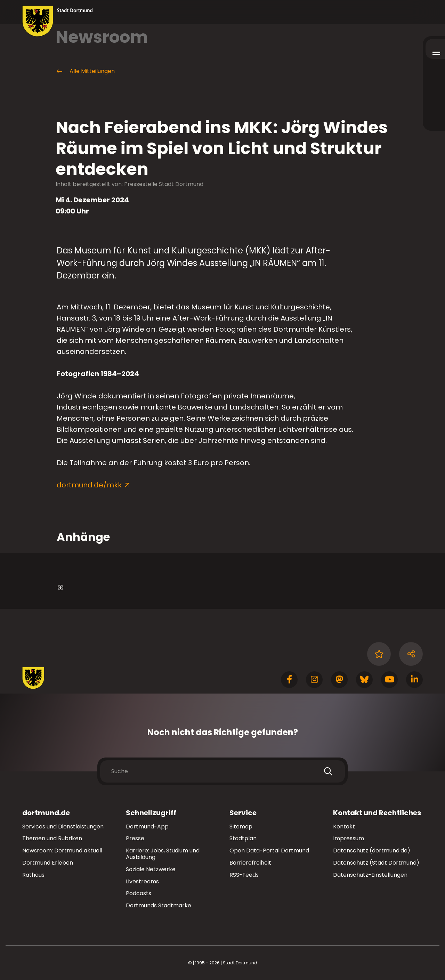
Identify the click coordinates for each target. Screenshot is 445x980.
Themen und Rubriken (52, 838)
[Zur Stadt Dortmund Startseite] (58, 21)
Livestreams (142, 881)
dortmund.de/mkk (89, 485)
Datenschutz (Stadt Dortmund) (376, 863)
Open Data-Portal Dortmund (269, 851)
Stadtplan (243, 838)
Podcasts (139, 893)
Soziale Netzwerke (151, 869)
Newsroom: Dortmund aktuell (62, 851)
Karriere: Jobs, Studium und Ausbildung (163, 854)
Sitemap (241, 827)
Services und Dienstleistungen (63, 827)
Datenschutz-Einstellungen (370, 875)
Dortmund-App (147, 827)
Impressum (349, 838)
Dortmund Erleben (48, 863)
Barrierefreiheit (250, 863)
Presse (135, 838)
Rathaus (33, 875)
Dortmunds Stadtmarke (159, 905)
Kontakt (344, 827)
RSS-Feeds (244, 875)
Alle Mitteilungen (85, 71)
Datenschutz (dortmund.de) (372, 851)
